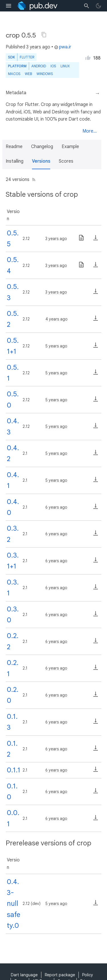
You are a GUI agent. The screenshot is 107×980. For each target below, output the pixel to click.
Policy (88, 975)
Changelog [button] (42, 147)
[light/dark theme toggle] (98, 6)
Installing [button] (15, 161)
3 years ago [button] (38, 47)
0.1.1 (14, 770)
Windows (45, 74)
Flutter (27, 57)
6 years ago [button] (56, 507)
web (28, 74)
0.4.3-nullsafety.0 (14, 904)
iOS (53, 66)
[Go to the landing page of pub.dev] (37, 6)
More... (90, 131)
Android (39, 66)
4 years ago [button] (56, 319)
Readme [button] (14, 147)
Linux (65, 66)
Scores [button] (66, 161)
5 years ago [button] (56, 346)
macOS (14, 74)
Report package (60, 975)
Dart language (24, 975)
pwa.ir (63, 47)
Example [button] (70, 147)
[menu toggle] (9, 6)
